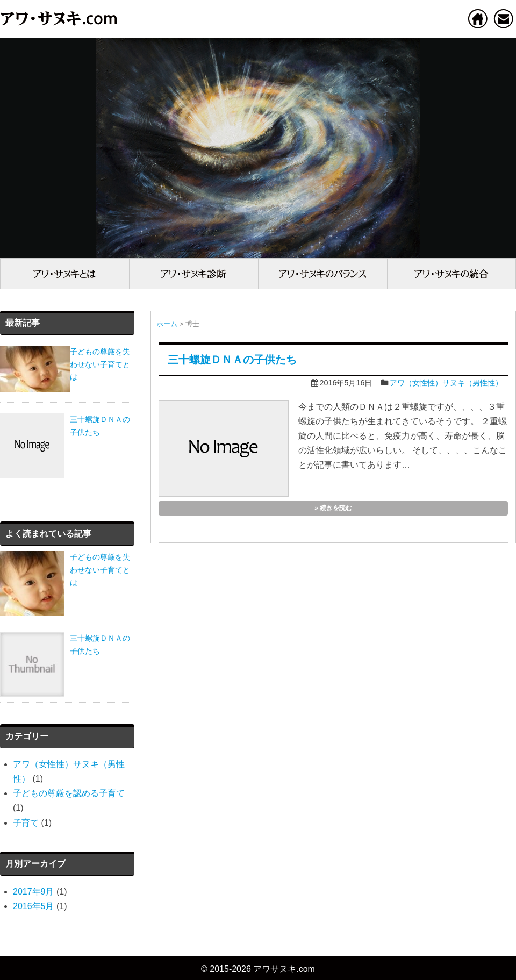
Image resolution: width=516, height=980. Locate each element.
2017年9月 (34, 892)
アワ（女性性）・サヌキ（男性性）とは (64, 274)
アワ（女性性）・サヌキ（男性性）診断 (193, 274)
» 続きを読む (333, 508)
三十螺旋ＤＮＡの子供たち (232, 360)
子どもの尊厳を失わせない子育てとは (100, 570)
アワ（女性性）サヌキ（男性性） (446, 383)
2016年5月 (34, 906)
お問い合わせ (504, 19)
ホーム (478, 19)
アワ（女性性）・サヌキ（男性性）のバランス (322, 274)
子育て (26, 823)
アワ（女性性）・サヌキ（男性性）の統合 (451, 274)
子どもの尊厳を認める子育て (69, 793)
